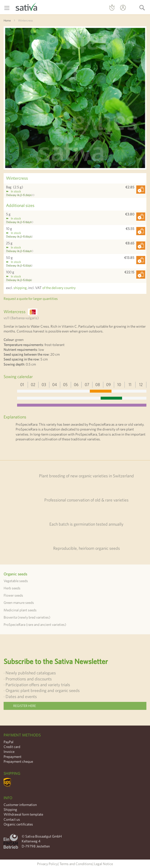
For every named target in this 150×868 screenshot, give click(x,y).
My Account (118, 11)
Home (7, 20)
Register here (25, 706)
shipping (20, 288)
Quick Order (112, 9)
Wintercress (17, 178)
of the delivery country (59, 288)
